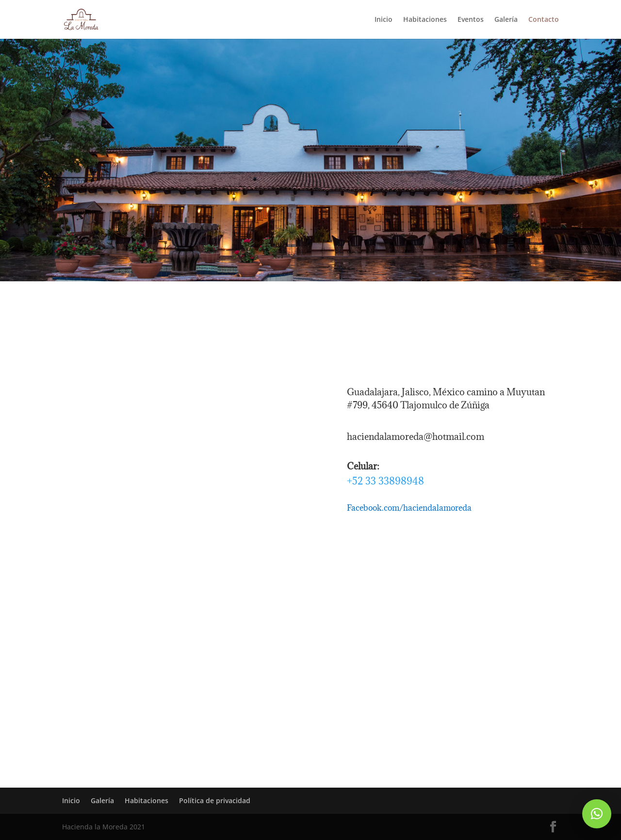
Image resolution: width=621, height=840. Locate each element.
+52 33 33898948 (385, 481)
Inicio (384, 20)
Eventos (471, 20)
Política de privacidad (215, 800)
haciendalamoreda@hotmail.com (416, 436)
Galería (506, 20)
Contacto (544, 20)
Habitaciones (425, 20)
